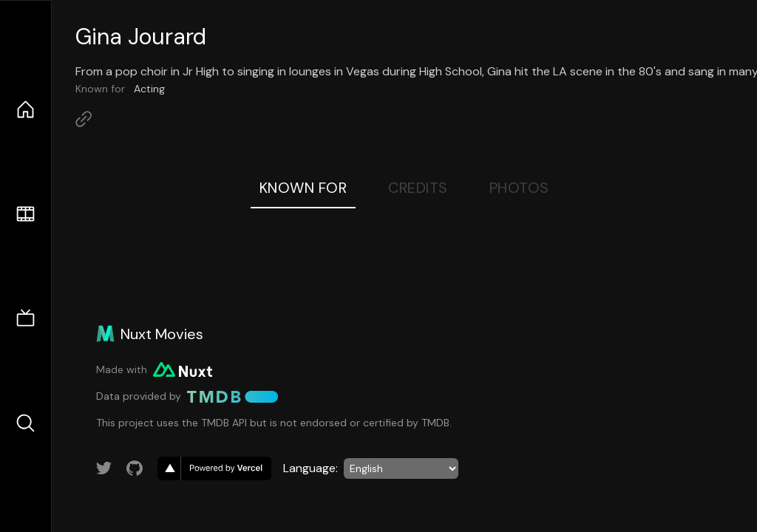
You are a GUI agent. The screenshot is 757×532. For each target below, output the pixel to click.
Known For (303, 188)
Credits (418, 188)
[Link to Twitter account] (104, 468)
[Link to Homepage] (84, 119)
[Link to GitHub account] (135, 468)
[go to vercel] (214, 468)
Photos (519, 188)
